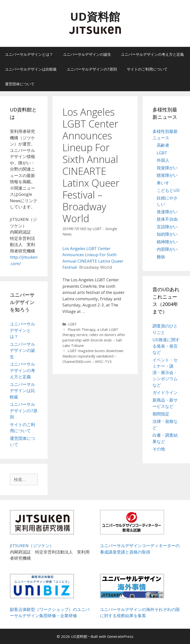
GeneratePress (120, 636)
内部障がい (167, 249)
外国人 (163, 160)
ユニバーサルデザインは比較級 (31, 69)
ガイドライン (165, 392)
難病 (161, 257)
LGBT (72, 324)
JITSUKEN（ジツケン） (32, 546)
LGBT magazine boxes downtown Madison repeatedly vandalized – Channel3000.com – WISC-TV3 (93, 356)
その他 (159, 449)
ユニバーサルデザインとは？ (29, 54)
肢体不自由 (167, 219)
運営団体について (20, 84)
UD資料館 (95, 16)
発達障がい (167, 212)
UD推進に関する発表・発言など (166, 346)
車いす (163, 183)
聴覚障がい (167, 175)
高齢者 (163, 145)
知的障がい (167, 234)
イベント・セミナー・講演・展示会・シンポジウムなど (165, 372)
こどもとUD (168, 190)
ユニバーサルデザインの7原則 (92, 69)
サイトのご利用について (147, 69)
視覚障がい (167, 168)
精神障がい (167, 242)
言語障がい (167, 227)
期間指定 (161, 414)
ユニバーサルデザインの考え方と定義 (152, 54)
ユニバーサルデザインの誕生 (87, 54)
